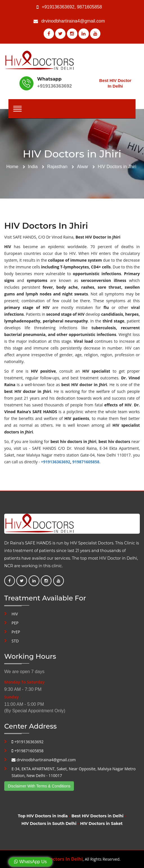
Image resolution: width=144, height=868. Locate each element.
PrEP (16, 632)
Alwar (83, 167)
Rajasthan (57, 167)
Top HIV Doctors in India (43, 816)
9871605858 (90, 7)
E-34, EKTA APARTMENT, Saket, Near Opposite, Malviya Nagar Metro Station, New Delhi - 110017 (74, 772)
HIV (15, 614)
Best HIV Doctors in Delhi (97, 816)
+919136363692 (58, 7)
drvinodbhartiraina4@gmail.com (73, 21)
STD (15, 641)
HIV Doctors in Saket (101, 824)
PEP (15, 623)
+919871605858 (28, 751)
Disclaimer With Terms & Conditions (39, 786)
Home (13, 167)
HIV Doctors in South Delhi (49, 824)
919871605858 (86, 462)
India (33, 167)
